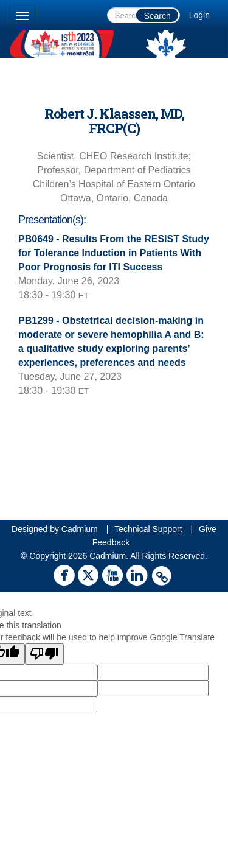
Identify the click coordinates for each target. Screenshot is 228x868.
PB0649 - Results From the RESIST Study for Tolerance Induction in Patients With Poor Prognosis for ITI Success (114, 253)
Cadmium (80, 529)
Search (157, 16)
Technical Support (148, 529)
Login (199, 15)
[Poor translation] (44, 654)
